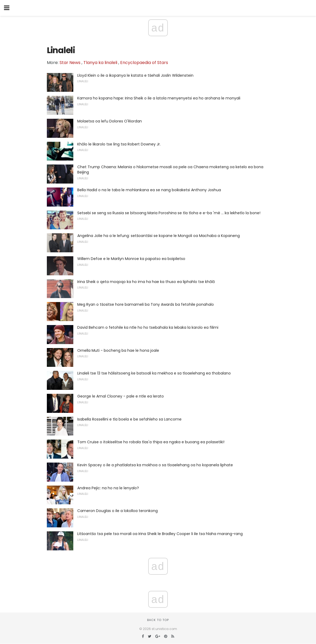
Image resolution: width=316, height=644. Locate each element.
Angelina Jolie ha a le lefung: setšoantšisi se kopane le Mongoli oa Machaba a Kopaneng (159, 236)
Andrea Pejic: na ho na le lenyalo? (108, 488)
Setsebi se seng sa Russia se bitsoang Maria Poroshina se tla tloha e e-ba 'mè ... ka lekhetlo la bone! (169, 213)
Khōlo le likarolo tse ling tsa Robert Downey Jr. (119, 144)
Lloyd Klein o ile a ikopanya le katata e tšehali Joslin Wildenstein (135, 75)
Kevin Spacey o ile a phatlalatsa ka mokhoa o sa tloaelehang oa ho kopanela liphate (155, 465)
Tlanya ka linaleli (100, 63)
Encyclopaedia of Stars (144, 63)
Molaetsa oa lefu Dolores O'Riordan (110, 121)
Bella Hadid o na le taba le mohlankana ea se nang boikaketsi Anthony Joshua (149, 190)
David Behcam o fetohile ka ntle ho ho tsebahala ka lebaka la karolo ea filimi (148, 327)
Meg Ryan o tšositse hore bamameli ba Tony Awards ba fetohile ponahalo (146, 304)
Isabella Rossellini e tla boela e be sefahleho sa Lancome (129, 419)
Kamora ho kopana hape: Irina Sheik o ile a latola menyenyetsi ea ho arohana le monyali (159, 98)
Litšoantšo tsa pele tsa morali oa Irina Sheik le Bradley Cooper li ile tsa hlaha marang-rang (160, 534)
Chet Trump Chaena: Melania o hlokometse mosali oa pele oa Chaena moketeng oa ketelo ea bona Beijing (170, 170)
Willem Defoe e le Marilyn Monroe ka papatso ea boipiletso (131, 259)
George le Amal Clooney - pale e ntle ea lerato (121, 396)
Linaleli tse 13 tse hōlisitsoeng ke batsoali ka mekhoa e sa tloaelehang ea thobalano (154, 373)
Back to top (158, 620)
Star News (70, 63)
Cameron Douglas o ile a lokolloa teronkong (118, 511)
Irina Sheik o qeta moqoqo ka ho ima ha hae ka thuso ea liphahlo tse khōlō (146, 282)
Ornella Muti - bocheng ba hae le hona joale (118, 350)
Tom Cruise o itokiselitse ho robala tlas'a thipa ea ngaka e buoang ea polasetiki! (151, 442)
